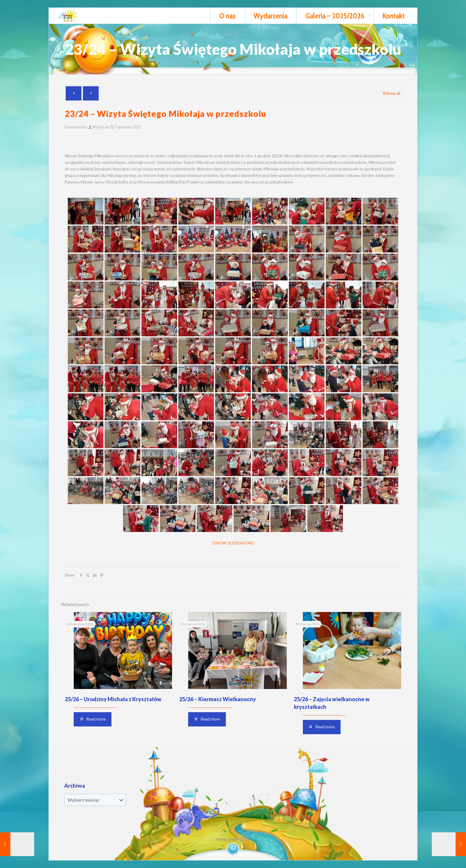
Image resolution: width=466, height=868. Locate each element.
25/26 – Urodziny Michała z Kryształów (113, 699)
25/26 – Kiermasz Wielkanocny (218, 699)
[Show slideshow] (233, 543)
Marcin (99, 127)
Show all (391, 93)
